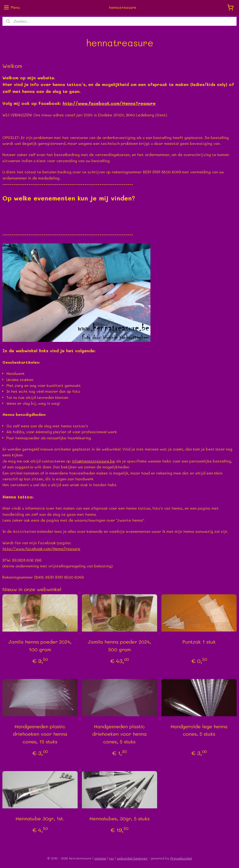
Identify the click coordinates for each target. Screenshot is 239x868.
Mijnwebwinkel (181, 858)
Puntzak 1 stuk (199, 642)
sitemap (100, 858)
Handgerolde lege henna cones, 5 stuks (199, 730)
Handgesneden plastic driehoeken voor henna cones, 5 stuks (120, 734)
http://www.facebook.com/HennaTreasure (109, 103)
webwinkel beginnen (132, 858)
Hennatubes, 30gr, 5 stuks (120, 818)
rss (111, 858)
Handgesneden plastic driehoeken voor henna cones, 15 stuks (40, 734)
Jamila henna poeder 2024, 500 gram (119, 646)
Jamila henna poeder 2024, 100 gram (40, 646)
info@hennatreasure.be (93, 461)
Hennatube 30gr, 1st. (40, 818)
